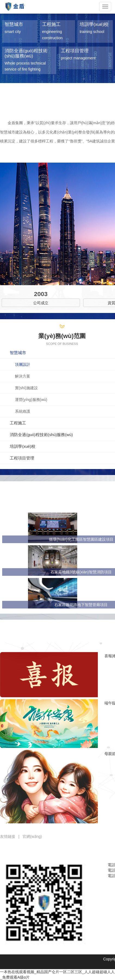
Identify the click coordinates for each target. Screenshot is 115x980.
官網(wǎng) (32, 836)
